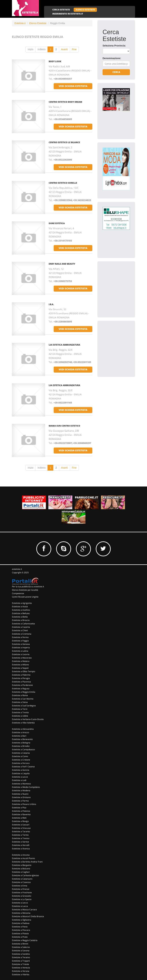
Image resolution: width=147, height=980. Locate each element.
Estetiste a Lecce (20, 777)
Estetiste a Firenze (21, 889)
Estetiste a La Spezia (22, 899)
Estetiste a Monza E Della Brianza (28, 916)
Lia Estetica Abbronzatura (64, 345)
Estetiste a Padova (21, 923)
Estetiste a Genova (21, 644)
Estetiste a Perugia (21, 678)
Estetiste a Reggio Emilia (24, 692)
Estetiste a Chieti (20, 630)
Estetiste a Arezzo (21, 732)
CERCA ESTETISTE (61, 10)
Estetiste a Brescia (21, 620)
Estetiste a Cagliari (21, 872)
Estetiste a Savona (21, 951)
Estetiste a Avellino (21, 610)
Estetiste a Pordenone (22, 685)
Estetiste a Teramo (21, 957)
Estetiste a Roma (20, 695)
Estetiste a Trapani (21, 961)
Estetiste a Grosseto (22, 896)
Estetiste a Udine (20, 716)
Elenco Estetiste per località (25, 590)
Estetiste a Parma (20, 801)
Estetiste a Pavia (20, 927)
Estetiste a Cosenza (21, 882)
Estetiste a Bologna (21, 743)
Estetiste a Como (20, 756)
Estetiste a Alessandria (23, 729)
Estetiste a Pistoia (20, 933)
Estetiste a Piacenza (21, 682)
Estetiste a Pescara (21, 930)
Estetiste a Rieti (19, 818)
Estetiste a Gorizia (21, 770)
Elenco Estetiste (38, 23)
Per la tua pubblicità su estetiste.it (28, 587)
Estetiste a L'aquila (21, 773)
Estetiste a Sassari (21, 825)
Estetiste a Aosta (20, 606)
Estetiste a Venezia (21, 968)
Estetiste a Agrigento (22, 603)
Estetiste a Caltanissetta (23, 624)
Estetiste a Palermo (21, 675)
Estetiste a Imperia (21, 647)
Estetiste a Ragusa (21, 688)
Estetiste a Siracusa (21, 828)
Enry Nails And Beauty (62, 264)
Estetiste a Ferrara (21, 763)
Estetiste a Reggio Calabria (25, 940)
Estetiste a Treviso (21, 838)
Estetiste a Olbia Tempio (24, 671)
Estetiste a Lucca (20, 906)
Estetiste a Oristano (21, 797)
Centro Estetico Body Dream (65, 102)
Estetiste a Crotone (21, 760)
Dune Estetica (57, 223)
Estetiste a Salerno (21, 947)
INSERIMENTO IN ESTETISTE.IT (68, 14)
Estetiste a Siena (20, 702)
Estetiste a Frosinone (22, 892)
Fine (74, 49)
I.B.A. (51, 304)
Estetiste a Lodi (19, 780)
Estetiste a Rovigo (20, 821)
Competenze (18, 593)
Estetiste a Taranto (21, 831)
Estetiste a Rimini (20, 944)
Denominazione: (112, 58)
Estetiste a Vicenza (21, 849)
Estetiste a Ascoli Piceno (23, 858)
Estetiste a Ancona (21, 855)
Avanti (64, 49)
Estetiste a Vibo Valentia (23, 723)
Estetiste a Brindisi (21, 746)
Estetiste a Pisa (19, 808)
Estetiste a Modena (21, 790)
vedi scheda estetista (73, 86)
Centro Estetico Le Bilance (64, 142)
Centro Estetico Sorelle (63, 183)
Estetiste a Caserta (21, 627)
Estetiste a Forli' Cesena (23, 767)
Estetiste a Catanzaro (22, 879)
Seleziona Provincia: (114, 46)
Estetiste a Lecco (20, 903)
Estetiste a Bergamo (22, 865)
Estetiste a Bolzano (21, 869)
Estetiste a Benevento (22, 739)
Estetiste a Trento (20, 712)
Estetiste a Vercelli (21, 845)
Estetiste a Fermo (20, 637)
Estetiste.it (20, 23)
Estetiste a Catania (21, 753)
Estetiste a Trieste (21, 964)
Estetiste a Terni (20, 709)
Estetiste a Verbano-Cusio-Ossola (28, 719)
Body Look (55, 61)
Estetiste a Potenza (21, 811)
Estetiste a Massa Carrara (24, 910)
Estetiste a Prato (20, 937)
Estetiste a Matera (21, 661)
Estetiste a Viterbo (21, 974)
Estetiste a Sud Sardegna (24, 706)
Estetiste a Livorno (21, 654)
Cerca (116, 72)
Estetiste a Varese (21, 842)
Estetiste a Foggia (20, 641)
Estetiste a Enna (20, 886)
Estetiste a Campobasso (23, 749)
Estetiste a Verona (21, 971)
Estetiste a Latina (20, 651)
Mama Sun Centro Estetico (64, 426)
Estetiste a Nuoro (20, 794)
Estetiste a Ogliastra (22, 920)
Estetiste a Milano (20, 665)
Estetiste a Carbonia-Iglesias (25, 875)
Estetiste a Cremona (22, 634)
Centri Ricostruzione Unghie (25, 597)
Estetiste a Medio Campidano (26, 787)
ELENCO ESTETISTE (85, 10)
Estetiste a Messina (21, 913)
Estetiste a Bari (19, 736)
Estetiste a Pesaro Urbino (24, 804)
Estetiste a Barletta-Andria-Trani (27, 862)
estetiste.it (17, 569)
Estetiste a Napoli (20, 668)
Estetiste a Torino (20, 835)
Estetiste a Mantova (21, 784)
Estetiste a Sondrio (21, 954)
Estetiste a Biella (20, 617)
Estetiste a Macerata (22, 658)
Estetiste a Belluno (21, 613)
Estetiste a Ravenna (21, 814)
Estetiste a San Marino (23, 699)
